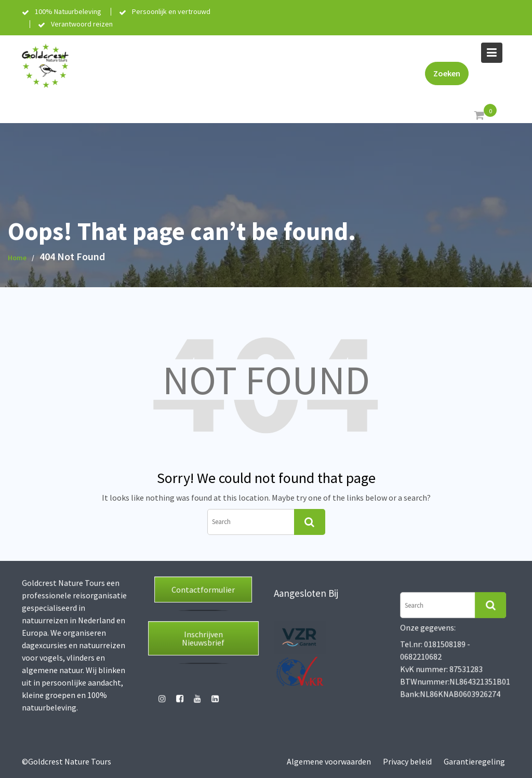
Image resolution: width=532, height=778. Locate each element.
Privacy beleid (407, 761)
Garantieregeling (474, 761)
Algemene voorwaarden (329, 761)
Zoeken (447, 73)
